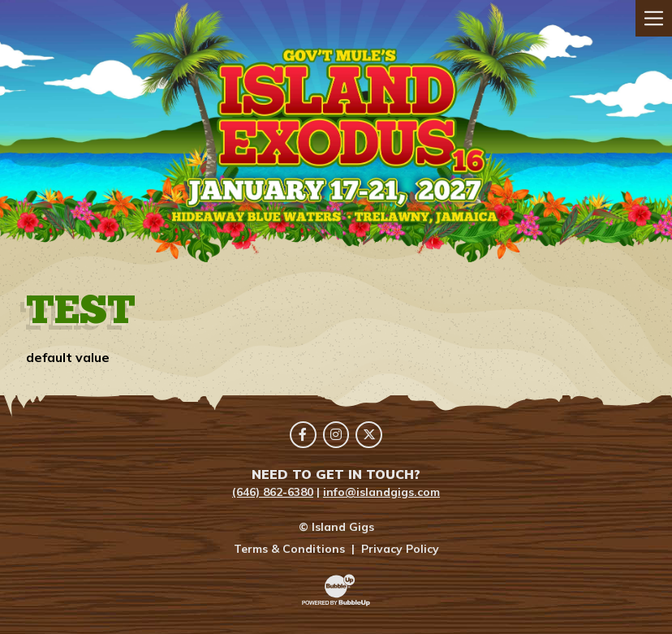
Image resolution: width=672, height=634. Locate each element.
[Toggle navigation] (654, 18)
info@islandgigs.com (381, 492)
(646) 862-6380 (273, 492)
